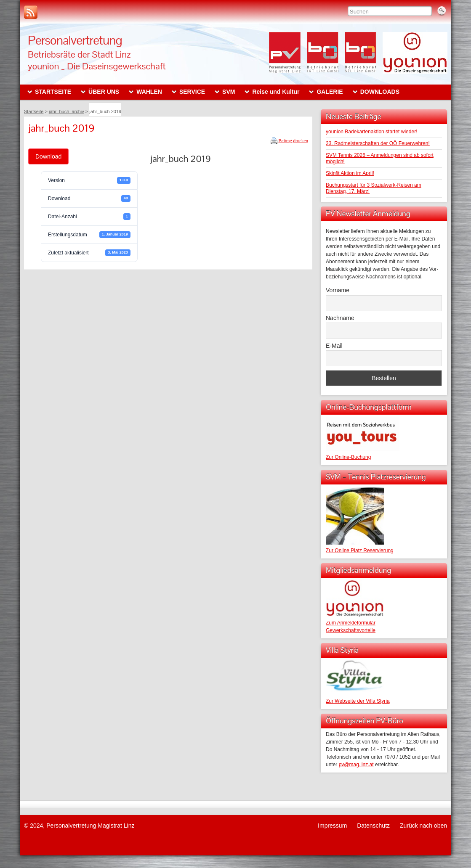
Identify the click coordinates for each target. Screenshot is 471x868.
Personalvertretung (75, 40)
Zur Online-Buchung (348, 457)
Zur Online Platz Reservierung (360, 550)
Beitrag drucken (293, 140)
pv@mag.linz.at (356, 765)
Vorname (338, 290)
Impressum (332, 826)
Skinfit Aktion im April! (350, 173)
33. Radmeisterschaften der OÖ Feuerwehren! (378, 143)
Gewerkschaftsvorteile (351, 630)
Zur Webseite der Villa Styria (358, 701)
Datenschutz (373, 826)
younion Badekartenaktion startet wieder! (371, 132)
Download (48, 156)
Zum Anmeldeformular (351, 623)
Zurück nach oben (423, 826)
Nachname (340, 318)
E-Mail (334, 346)
